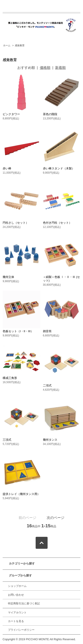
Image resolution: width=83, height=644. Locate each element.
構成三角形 (10, 378)
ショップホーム (17, 586)
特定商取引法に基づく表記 (24, 603)
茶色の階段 (50, 114)
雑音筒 (47, 331)
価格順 (45, 68)
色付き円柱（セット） (57, 223)
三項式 (7, 440)
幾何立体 (8, 277)
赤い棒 (7, 168)
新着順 (60, 68)
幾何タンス (50, 440)
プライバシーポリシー (21, 630)
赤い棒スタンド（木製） (59, 168)
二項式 (47, 385)
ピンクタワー (11, 114)
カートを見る (16, 621)
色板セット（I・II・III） (18, 331)
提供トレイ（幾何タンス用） (21, 494)
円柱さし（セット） (16, 223)
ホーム (7, 45)
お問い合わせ (16, 595)
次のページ (56, 518)
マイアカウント (17, 613)
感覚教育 (20, 45)
